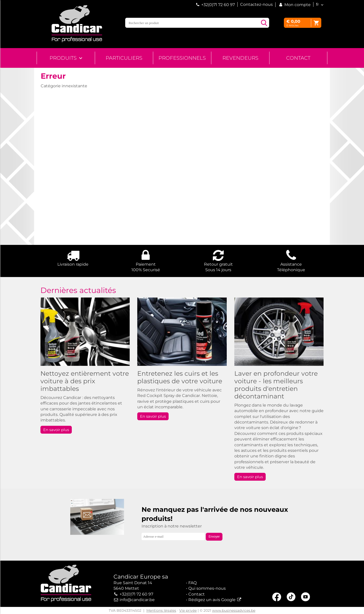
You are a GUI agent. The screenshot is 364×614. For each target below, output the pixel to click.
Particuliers (124, 58)
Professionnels (182, 58)
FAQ (192, 583)
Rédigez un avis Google (212, 600)
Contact (298, 58)
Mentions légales (161, 610)
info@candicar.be (137, 600)
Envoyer (214, 537)
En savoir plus (56, 430)
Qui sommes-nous (207, 588)
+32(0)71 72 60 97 (218, 5)
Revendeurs (240, 58)
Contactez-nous (256, 4)
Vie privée (188, 610)
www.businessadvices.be (234, 610)
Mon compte (294, 5)
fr (317, 4)
